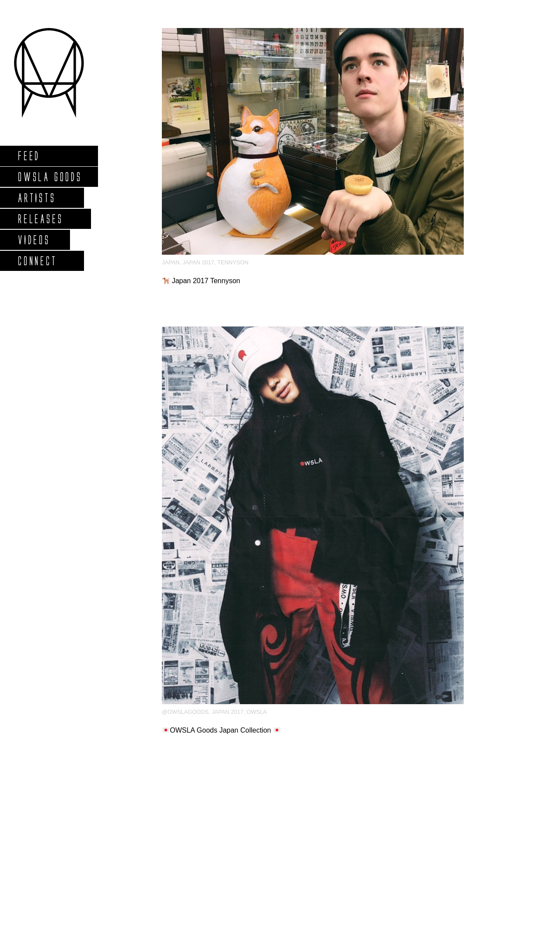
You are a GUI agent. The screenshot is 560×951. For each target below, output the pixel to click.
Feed (29, 156)
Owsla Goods (50, 177)
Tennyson (233, 262)
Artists (37, 198)
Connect (37, 261)
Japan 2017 (198, 262)
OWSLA (256, 712)
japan (171, 262)
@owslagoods (185, 712)
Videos (34, 240)
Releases (40, 219)
